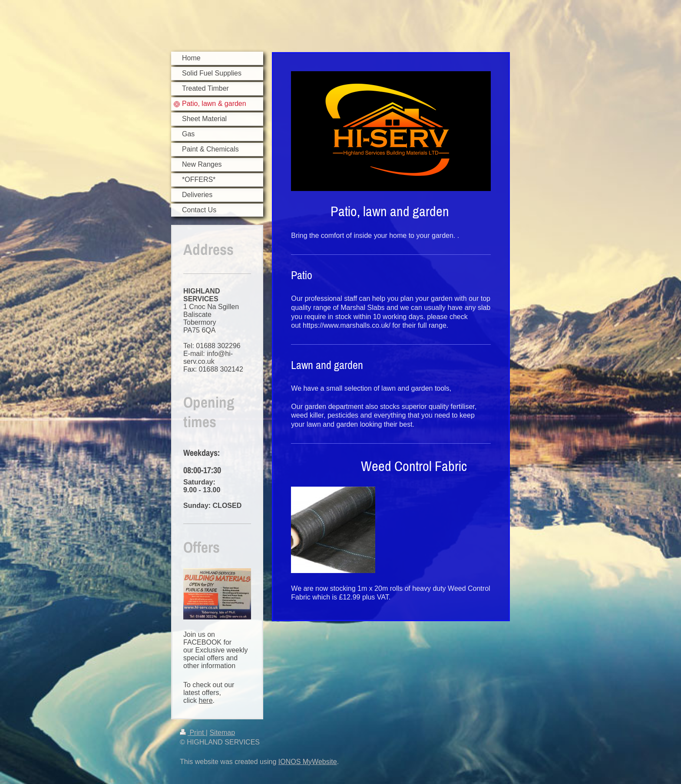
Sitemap (222, 733)
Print (193, 733)
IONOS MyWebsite (308, 762)
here (206, 700)
